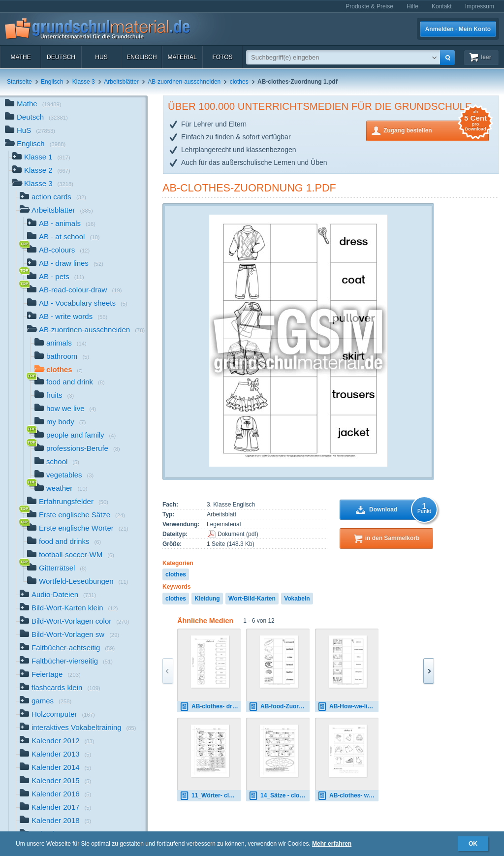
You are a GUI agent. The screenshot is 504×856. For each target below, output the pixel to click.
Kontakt (442, 6)
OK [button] (473, 844)
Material (182, 57)
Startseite (19, 82)
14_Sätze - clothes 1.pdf (279, 796)
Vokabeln (297, 599)
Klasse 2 (41, 171)
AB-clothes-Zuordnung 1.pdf (249, 188)
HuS (101, 57)
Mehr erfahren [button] (332, 844)
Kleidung (207, 599)
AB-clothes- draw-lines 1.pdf (210, 707)
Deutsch (61, 57)
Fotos (222, 57)
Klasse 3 (84, 82)
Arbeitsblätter (121, 82)
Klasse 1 (41, 158)
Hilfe (412, 6)
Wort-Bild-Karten (252, 599)
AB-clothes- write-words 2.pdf (348, 796)
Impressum (480, 6)
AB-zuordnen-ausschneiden (184, 82)
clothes (239, 82)
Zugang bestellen (436, 130)
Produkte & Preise (369, 6)
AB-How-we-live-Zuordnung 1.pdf (348, 707)
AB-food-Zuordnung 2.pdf (279, 707)
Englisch (142, 57)
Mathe (20, 57)
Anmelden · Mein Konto (458, 29)
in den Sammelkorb (393, 538)
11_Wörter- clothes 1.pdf (210, 796)
